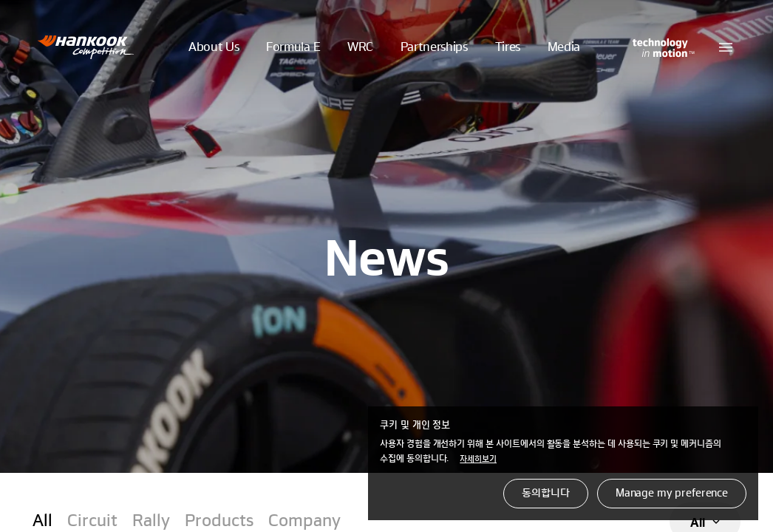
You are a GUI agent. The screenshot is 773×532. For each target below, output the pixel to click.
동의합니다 (545, 494)
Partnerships (434, 47)
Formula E (293, 47)
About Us (214, 47)
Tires (508, 47)
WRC (360, 47)
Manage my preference (672, 494)
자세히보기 (478, 460)
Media (564, 47)
